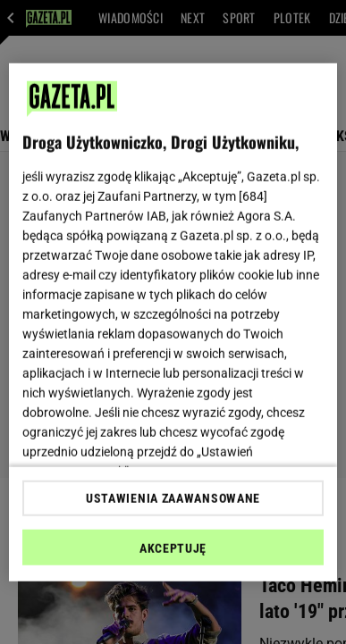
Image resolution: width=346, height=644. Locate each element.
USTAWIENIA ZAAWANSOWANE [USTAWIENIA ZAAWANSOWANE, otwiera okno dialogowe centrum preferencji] (173, 498)
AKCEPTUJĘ (173, 548)
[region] (173, 322)
